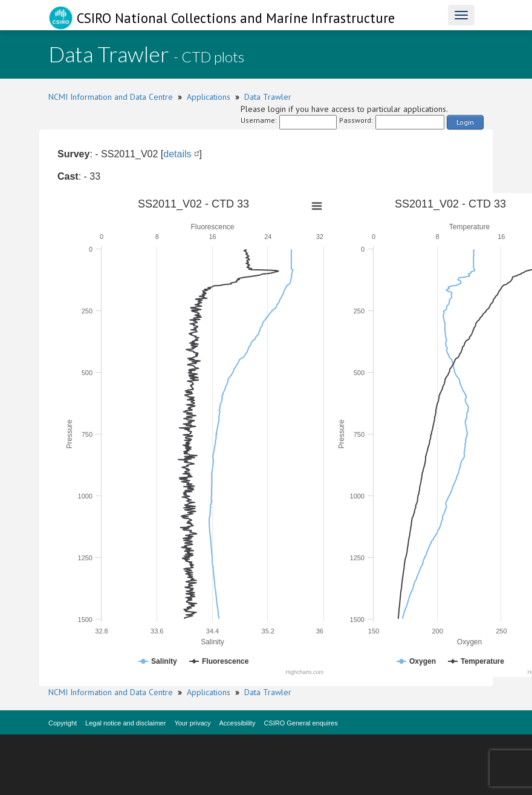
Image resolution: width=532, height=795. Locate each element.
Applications (209, 97)
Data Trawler (268, 97)
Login (465, 122)
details (177, 154)
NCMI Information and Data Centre (111, 97)
